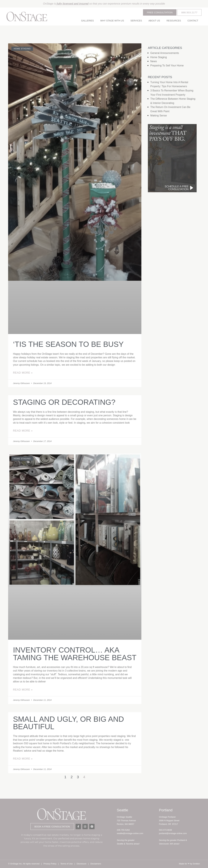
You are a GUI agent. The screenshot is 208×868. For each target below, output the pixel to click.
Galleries (87, 21)
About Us (154, 21)
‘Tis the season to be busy (68, 344)
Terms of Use (67, 864)
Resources (174, 21)
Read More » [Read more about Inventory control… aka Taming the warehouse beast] (23, 690)
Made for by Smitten (189, 864)
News (154, 61)
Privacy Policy (50, 864)
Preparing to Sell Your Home (167, 66)
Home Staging (159, 57)
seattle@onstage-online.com (130, 833)
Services (136, 21)
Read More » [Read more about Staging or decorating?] (23, 431)
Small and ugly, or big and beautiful (68, 723)
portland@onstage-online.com (173, 833)
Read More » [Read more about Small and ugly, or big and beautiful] (23, 759)
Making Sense (159, 116)
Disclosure (82, 864)
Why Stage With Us (112, 21)
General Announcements (165, 53)
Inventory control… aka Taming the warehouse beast (75, 654)
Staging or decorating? (64, 402)
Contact (193, 21)
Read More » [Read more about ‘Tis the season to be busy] (23, 373)
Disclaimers (96, 864)
